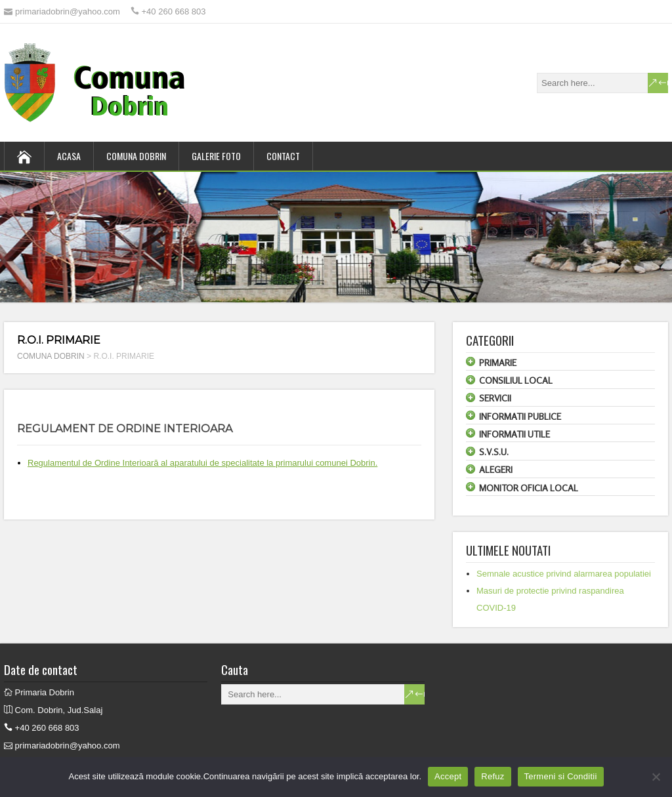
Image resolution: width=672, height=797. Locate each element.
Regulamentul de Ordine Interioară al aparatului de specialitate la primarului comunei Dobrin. (202, 463)
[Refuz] (656, 777)
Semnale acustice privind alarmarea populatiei (564, 574)
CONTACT (283, 156)
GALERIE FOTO (216, 156)
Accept (448, 776)
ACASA (69, 156)
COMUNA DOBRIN (136, 156)
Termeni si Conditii (561, 776)
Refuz (493, 776)
